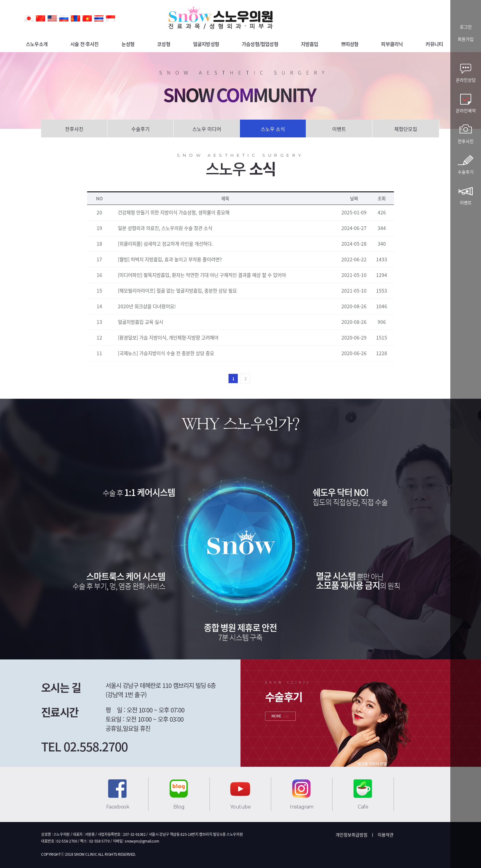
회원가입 (466, 39)
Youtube (240, 807)
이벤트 (339, 129)
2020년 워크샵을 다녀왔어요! (147, 306)
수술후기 (140, 129)
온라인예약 (466, 110)
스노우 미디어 (207, 129)
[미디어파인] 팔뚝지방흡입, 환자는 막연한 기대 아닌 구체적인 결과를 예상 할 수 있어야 (202, 275)
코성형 (164, 44)
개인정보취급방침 (352, 835)
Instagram (302, 807)
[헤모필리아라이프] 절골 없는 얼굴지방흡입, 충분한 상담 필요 (177, 291)
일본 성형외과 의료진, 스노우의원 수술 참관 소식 (165, 228)
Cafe (363, 807)
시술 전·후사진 (85, 44)
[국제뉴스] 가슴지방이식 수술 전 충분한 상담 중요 (166, 353)
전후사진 (74, 129)
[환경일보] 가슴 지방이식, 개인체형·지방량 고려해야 (168, 338)
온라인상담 (466, 80)
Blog (179, 807)
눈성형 (128, 44)
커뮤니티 (434, 44)
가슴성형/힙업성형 (260, 44)
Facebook (118, 807)
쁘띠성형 (350, 44)
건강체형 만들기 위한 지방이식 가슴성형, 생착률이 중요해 (174, 212)
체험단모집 (406, 129)
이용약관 (386, 835)
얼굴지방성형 (206, 44)
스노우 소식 (273, 129)
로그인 (466, 27)
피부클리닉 (392, 44)
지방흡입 (310, 44)
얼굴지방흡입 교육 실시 (140, 322)
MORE (276, 716)
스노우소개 (37, 44)
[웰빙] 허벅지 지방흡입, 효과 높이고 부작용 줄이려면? (170, 259)
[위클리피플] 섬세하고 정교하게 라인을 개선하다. (165, 244)
